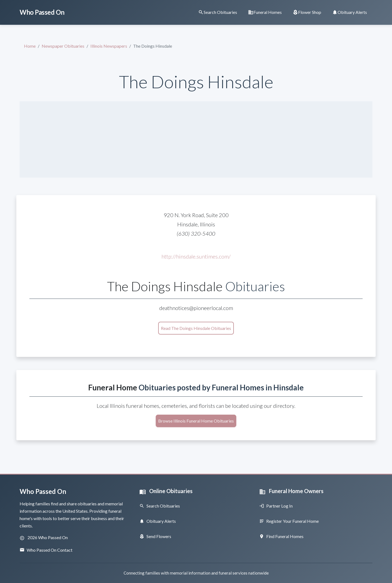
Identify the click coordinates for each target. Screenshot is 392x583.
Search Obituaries (160, 506)
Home (30, 46)
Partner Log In (276, 506)
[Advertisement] (196, 139)
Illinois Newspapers (109, 46)
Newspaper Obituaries (63, 46)
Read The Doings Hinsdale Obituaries (196, 328)
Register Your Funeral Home (289, 521)
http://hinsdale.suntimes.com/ (196, 256)
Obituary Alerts (158, 521)
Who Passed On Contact (46, 550)
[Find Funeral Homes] (265, 12)
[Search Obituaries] (218, 12)
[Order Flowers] (307, 12)
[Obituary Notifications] (350, 12)
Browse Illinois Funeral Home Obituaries (196, 421)
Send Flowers (155, 536)
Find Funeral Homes (281, 536)
